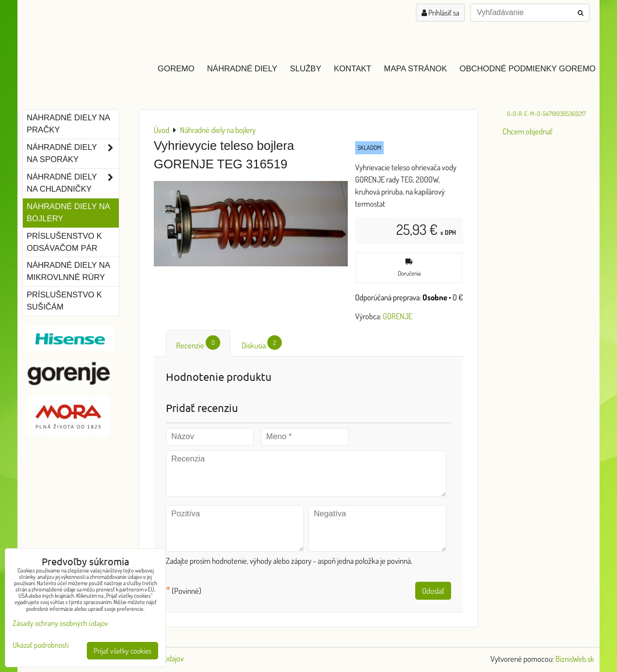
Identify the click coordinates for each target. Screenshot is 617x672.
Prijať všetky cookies (122, 651)
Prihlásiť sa (440, 13)
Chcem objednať (528, 131)
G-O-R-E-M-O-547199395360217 (546, 114)
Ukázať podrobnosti (41, 645)
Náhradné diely (242, 69)
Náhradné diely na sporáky (73, 154)
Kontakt (352, 69)
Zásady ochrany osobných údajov (60, 623)
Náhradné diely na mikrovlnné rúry (68, 271)
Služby (306, 69)
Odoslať (433, 591)
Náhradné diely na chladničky (73, 183)
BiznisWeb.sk (575, 659)
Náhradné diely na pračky (68, 124)
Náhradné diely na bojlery (68, 213)
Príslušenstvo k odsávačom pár (64, 242)
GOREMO (176, 69)
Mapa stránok (416, 69)
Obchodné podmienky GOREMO (528, 69)
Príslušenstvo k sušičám (64, 301)
